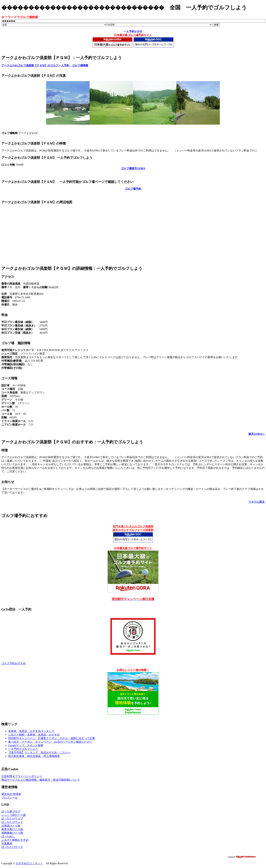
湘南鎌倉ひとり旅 (12, 833)
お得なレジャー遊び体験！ (133, 670)
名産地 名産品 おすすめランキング (31, 731)
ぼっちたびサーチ (12, 847)
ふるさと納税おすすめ (15, 840)
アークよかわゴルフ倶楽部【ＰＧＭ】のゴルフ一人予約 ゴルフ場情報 (45, 65)
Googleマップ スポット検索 (26, 745)
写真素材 (7, 843)
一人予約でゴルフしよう (23, 749)
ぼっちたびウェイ (12, 822)
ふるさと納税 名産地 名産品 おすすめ (34, 735)
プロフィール (9, 798)
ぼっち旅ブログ (11, 811)
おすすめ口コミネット (29, 863)
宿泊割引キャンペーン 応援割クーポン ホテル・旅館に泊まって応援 (52, 738)
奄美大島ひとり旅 (12, 829)
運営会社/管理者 (11, 794)
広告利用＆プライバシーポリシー (22, 776)
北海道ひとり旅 (11, 826)
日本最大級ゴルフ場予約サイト (133, 35)
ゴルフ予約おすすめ (14, 663)
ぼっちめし (8, 836)
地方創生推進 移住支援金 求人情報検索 (34, 756)
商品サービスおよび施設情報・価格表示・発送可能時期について (41, 780)
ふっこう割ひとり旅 (14, 815)
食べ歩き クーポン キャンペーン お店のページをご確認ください (50, 742)
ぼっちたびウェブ (12, 819)
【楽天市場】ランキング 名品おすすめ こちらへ (39, 752)
